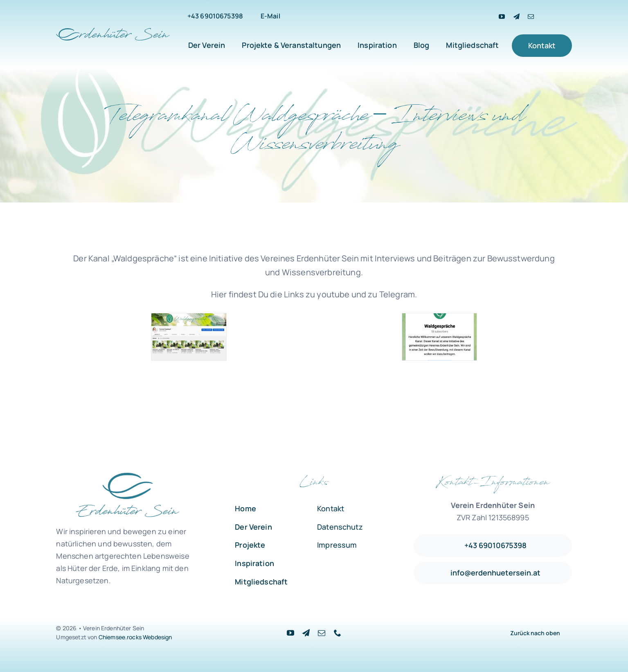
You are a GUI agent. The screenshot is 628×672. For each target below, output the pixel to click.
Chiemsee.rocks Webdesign (135, 637)
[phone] (338, 633)
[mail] (531, 17)
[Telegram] (517, 17)
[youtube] (502, 17)
